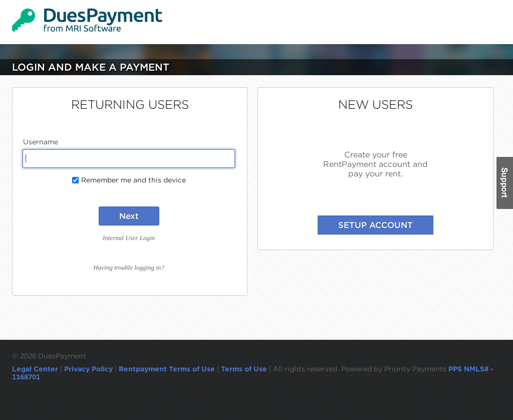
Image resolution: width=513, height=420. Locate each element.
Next (129, 216)
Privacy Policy (88, 369)
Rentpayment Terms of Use (167, 369)
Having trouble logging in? (129, 267)
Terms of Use (244, 369)
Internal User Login (129, 238)
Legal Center (35, 369)
